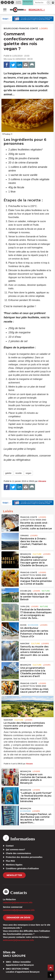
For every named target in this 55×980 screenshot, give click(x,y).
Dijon (23, 625)
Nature (46, 591)
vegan (28, 473)
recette (19, 473)
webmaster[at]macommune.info (18, 940)
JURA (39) (25, 606)
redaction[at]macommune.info (18, 903)
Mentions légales (14, 865)
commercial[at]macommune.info (19, 910)
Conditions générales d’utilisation (22, 869)
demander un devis (18, 918)
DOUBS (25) (26, 591)
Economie (33, 625)
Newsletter (14, 875)
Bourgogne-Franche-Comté (21, 28)
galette (8, 473)
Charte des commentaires (18, 853)
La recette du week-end (33, 520)
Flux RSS (10, 861)
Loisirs (43, 28)
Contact (10, 846)
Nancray (25, 644)
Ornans (24, 536)
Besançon (26, 554)
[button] (48, 3)
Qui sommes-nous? (15, 850)
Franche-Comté (29, 517)
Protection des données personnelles (24, 857)
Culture (37, 554)
